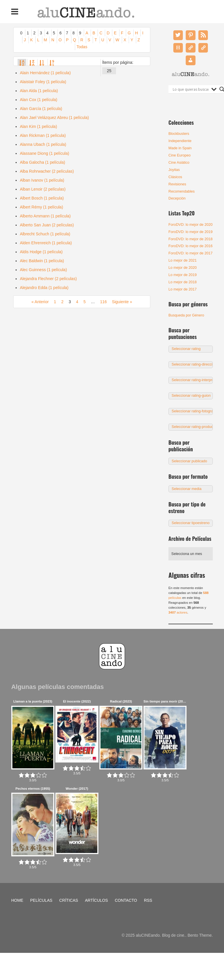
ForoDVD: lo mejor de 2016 (190, 246)
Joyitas (174, 170)
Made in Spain (180, 148)
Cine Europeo (180, 155)
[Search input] (191, 89)
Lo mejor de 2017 (183, 289)
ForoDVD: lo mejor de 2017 (190, 253)
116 (103, 302)
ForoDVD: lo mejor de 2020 (190, 225)
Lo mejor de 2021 (183, 260)
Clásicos (175, 177)
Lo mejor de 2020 (183, 268)
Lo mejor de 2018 (183, 282)
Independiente (180, 141)
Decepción (177, 198)
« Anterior (40, 302)
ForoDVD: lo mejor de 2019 (190, 232)
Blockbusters (179, 134)
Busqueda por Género (186, 315)
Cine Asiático (179, 163)
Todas (82, 47)
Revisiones (177, 184)
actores (178, 612)
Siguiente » (122, 302)
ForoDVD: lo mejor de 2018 (190, 239)
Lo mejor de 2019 (183, 275)
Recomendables (182, 191)
